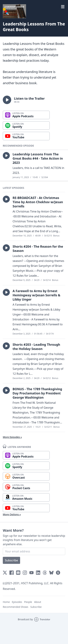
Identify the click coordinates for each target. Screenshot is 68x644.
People (28, 602)
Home (6, 602)
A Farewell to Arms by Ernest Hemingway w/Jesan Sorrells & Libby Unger (36, 295)
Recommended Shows (16, 607)
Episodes (17, 602)
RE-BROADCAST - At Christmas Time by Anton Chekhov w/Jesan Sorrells (38, 202)
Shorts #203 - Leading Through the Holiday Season (36, 347)
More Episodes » (12, 437)
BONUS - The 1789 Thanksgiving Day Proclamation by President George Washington (37, 393)
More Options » (12, 514)
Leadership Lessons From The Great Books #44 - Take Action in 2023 (38, 158)
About (38, 602)
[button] (7, 100)
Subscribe (11, 560)
